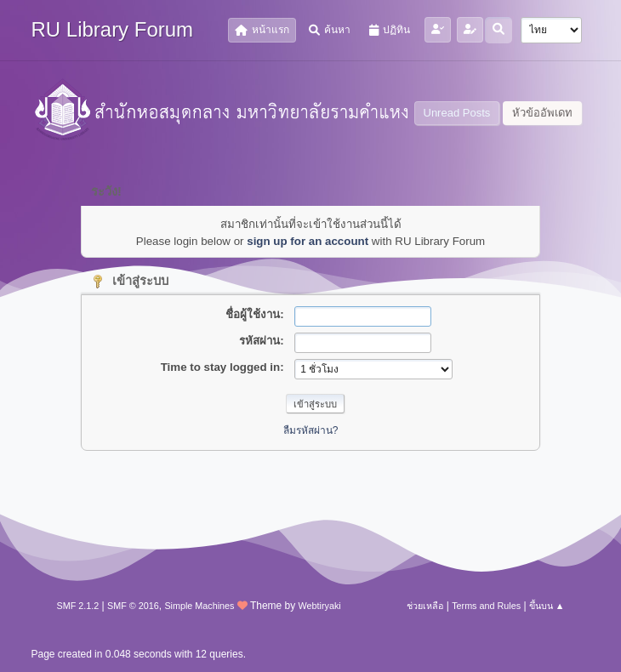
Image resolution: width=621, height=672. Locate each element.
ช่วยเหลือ (425, 606)
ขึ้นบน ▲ (547, 606)
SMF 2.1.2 (78, 606)
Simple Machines (199, 606)
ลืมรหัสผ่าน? (311, 430)
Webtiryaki (320, 606)
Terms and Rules (486, 606)
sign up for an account (308, 241)
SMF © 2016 (133, 606)
